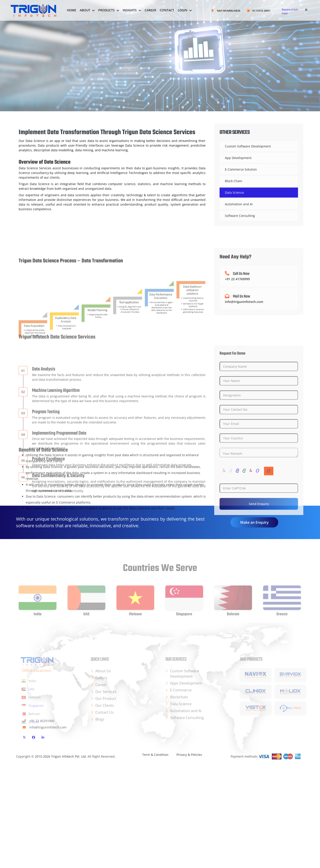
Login (183, 10)
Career (150, 10)
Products (106, 10)
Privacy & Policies (189, 755)
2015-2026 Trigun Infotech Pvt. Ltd (60, 756)
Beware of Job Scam (290, 11)
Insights (130, 10)
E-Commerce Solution (241, 185)
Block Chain (234, 196)
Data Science (234, 208)
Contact (167, 10)
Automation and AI (239, 220)
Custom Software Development (248, 162)
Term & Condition (155, 755)
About (85, 10)
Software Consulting (240, 231)
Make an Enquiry (254, 522)
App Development (238, 173)
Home (72, 10)
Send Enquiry (259, 589)
